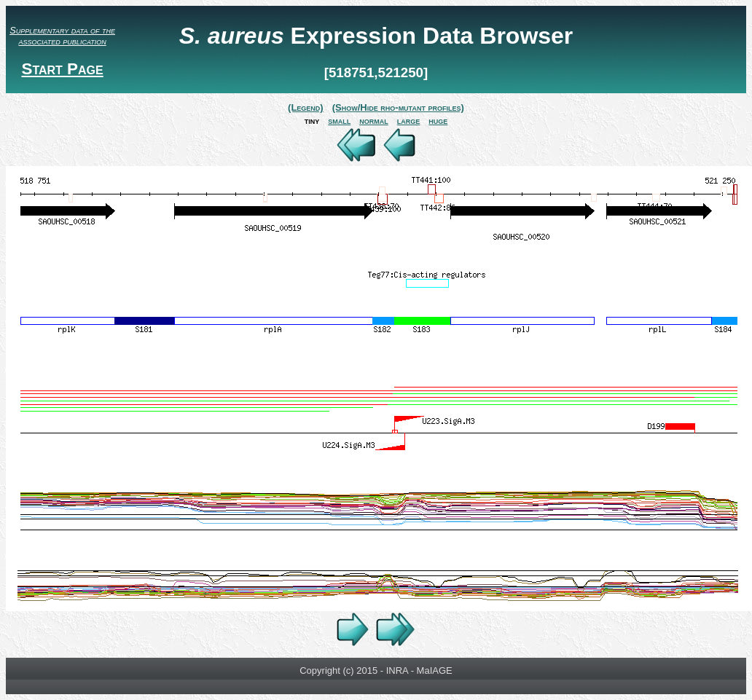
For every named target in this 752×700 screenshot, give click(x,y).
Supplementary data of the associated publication (62, 36)
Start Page (62, 69)
